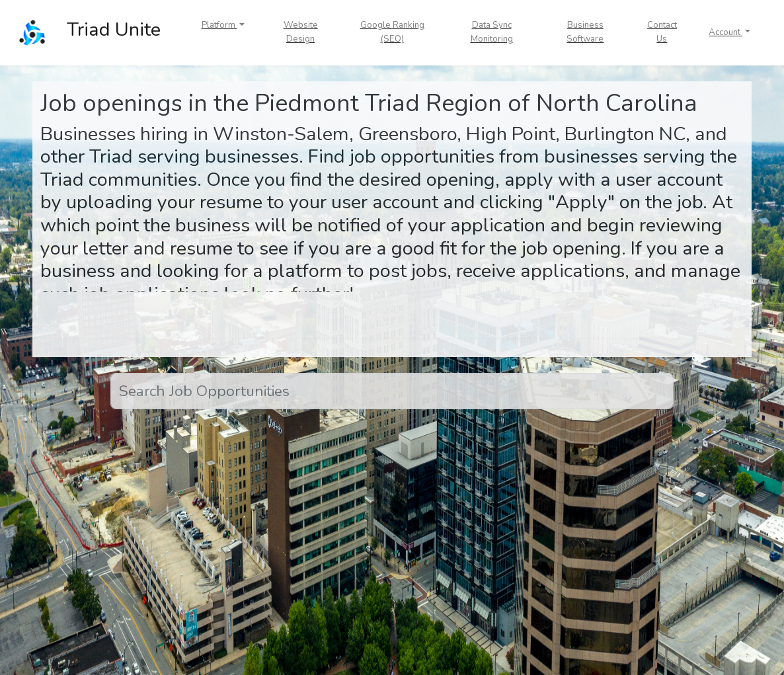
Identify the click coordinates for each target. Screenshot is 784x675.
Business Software (585, 32)
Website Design (301, 32)
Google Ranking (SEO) (392, 32)
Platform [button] (219, 25)
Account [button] (725, 32)
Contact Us (662, 32)
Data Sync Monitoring (492, 32)
